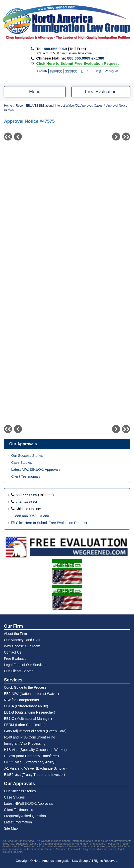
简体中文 (56, 71)
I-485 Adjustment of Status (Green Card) (35, 731)
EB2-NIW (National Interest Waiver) (31, 694)
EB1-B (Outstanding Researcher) (30, 712)
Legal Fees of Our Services (25, 665)
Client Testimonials (26, 476)
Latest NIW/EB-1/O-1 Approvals (36, 469)
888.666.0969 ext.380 (86, 58)
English (42, 71)
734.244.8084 (26, 502)
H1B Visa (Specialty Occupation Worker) (35, 750)
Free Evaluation (101, 92)
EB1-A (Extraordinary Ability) (26, 706)
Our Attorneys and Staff (22, 640)
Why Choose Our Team (22, 646)
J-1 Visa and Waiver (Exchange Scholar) (35, 768)
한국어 (85, 71)
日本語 (97, 71)
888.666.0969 (55, 49)
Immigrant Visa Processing (25, 743)
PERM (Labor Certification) (25, 725)
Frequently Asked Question (25, 816)
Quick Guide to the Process (25, 687)
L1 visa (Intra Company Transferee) (31, 756)
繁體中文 (71, 71)
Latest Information (18, 822)
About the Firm (15, 634)
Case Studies (22, 463)
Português (112, 71)
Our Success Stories (27, 456)
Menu (35, 92)
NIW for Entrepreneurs (21, 700)
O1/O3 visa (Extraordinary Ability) (30, 762)
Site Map (11, 828)
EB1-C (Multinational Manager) (28, 719)
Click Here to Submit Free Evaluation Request (77, 63)
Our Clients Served (19, 671)
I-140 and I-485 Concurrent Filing (30, 737)
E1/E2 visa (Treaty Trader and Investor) (34, 775)
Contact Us (13, 652)
